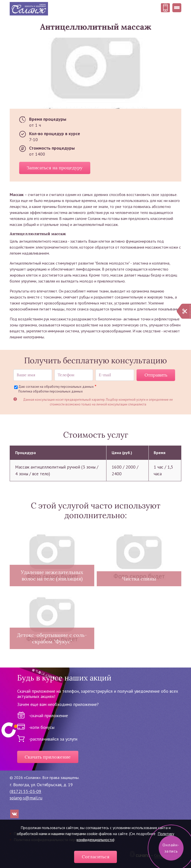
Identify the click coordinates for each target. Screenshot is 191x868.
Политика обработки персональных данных (51, 391)
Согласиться (96, 857)
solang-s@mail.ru (26, 798)
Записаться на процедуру (55, 168)
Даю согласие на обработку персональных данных (56, 387)
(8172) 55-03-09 (25, 791)
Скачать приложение (48, 757)
